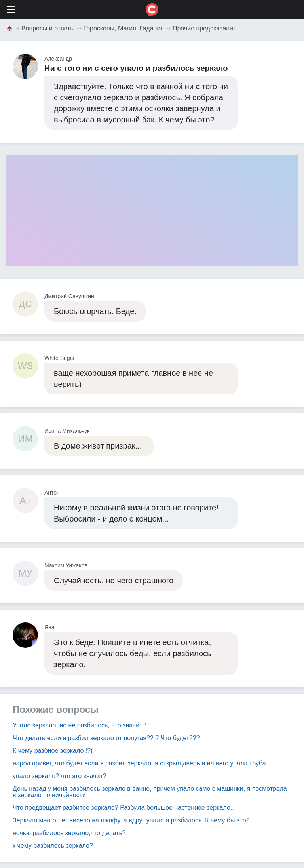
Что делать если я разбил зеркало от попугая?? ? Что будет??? (106, 738)
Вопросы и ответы (48, 28)
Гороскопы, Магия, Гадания (124, 28)
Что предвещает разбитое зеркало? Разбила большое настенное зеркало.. (123, 808)
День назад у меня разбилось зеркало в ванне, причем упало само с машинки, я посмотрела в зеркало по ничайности (150, 792)
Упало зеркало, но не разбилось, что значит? (79, 725)
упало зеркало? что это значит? (60, 776)
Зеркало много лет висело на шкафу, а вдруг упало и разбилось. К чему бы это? (131, 820)
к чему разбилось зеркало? (53, 846)
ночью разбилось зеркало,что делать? (69, 833)
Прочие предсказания (205, 28)
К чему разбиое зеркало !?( (53, 751)
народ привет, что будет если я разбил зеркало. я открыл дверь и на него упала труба (139, 763)
